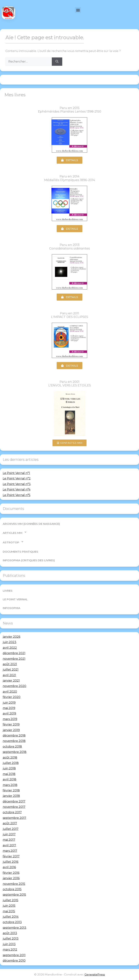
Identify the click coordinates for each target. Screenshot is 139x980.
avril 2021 (9, 675)
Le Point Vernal (15, 599)
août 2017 (10, 823)
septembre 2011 (14, 955)
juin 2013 (9, 944)
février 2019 (11, 724)
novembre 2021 (14, 659)
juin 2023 (10, 642)
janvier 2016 (11, 878)
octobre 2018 (12, 747)
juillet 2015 (10, 900)
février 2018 (11, 790)
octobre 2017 (12, 812)
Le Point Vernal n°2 (17, 478)
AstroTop (13, 542)
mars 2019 (10, 719)
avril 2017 (9, 845)
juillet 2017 (11, 829)
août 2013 (10, 933)
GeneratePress (95, 974)
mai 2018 (9, 774)
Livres (8, 591)
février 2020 (12, 697)
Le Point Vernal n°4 (17, 489)
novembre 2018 (14, 741)
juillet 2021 (11, 670)
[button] (78, 10)
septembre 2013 (14, 928)
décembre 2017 (14, 801)
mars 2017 (10, 851)
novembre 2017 (14, 807)
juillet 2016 (10, 862)
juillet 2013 (11, 939)
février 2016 (11, 873)
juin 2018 (9, 768)
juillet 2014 (11, 917)
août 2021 (10, 664)
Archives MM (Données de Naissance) (31, 524)
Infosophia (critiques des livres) (29, 560)
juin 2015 (9, 906)
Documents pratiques (20, 552)
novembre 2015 (14, 884)
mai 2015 (9, 911)
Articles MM (15, 532)
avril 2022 (10, 648)
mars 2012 (10, 950)
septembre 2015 (14, 895)
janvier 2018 (11, 796)
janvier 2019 (11, 730)
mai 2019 (9, 708)
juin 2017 (9, 834)
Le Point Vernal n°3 (17, 484)
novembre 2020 (14, 686)
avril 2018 (10, 779)
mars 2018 (10, 785)
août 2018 (10, 758)
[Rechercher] (57, 62)
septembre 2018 (15, 752)
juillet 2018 (11, 763)
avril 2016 (9, 867)
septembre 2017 (14, 818)
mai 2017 (9, 840)
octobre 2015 (12, 889)
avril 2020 (10, 692)
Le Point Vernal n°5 (17, 495)
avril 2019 (9, 713)
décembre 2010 (14, 961)
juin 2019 (9, 703)
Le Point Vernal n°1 (16, 473)
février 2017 (11, 856)
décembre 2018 (14, 735)
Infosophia (11, 608)
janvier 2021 (11, 681)
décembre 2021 (14, 653)
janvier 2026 (11, 637)
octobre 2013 (12, 922)
